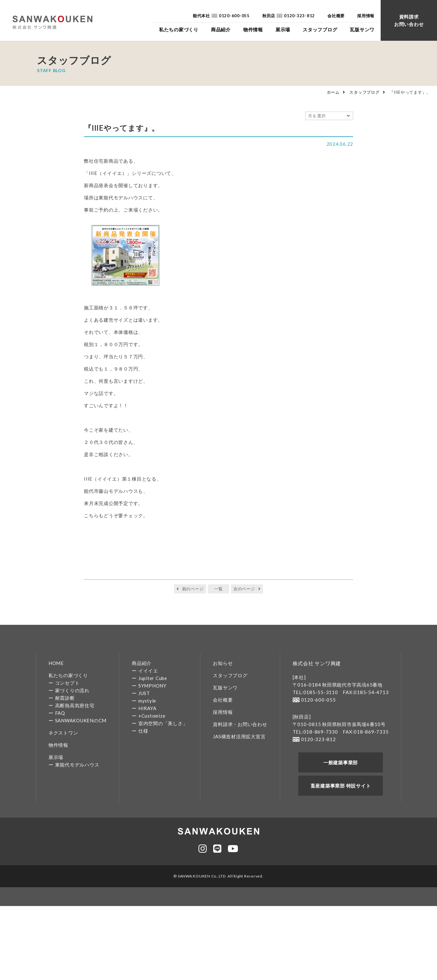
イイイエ (148, 671)
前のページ (193, 589)
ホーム (333, 92)
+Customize (152, 716)
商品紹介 (142, 663)
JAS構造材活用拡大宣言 (239, 736)
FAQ (60, 713)
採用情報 (223, 712)
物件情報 (58, 745)
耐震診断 (65, 698)
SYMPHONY (152, 686)
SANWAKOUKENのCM (81, 720)
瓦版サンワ (225, 688)
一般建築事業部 (341, 762)
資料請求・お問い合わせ (240, 724)
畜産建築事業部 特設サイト (341, 786)
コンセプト (67, 683)
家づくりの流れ (72, 690)
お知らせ (223, 663)
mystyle (147, 701)
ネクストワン (63, 733)
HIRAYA (147, 708)
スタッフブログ (364, 92)
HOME (56, 663)
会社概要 (223, 700)
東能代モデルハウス (77, 765)
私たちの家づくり (68, 675)
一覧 (218, 589)
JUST (144, 693)
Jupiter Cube (153, 678)
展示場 (56, 757)
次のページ (244, 589)
